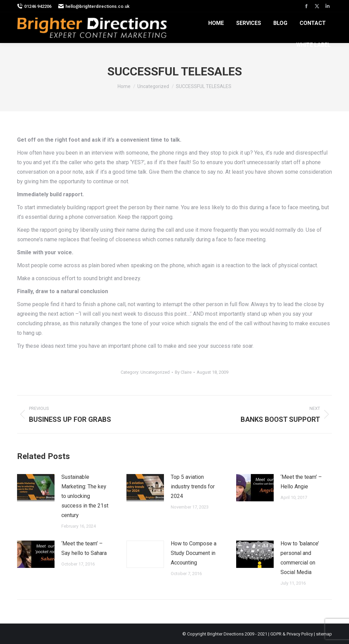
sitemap (324, 634)
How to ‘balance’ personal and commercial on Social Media (300, 558)
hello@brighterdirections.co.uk (94, 6)
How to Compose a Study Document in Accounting (194, 553)
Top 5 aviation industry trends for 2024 (193, 486)
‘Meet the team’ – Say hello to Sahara (84, 548)
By (183, 372)
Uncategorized (155, 372)
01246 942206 (34, 6)
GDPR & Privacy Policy (292, 634)
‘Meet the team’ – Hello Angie (301, 482)
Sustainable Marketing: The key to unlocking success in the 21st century (85, 496)
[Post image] (36, 488)
